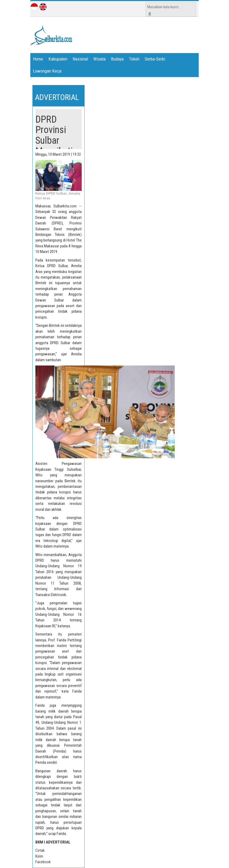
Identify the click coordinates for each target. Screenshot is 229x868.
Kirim (39, 856)
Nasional (80, 59)
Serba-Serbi (155, 59)
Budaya (117, 59)
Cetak (40, 850)
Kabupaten (58, 59)
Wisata (99, 59)
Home (38, 59)
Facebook (43, 862)
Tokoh (134, 59)
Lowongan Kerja (47, 71)
